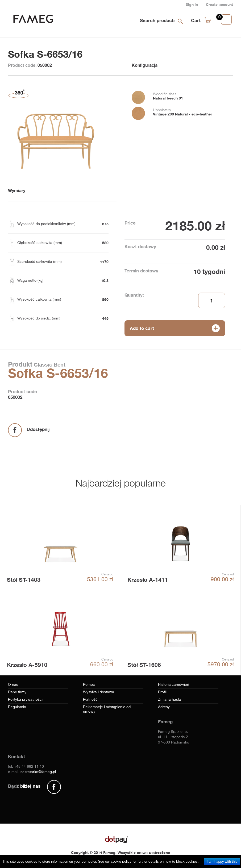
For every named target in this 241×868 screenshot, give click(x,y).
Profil (162, 692)
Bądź (24, 786)
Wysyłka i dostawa (99, 692)
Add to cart (142, 328)
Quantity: (134, 295)
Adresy (164, 707)
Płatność (90, 700)
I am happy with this (222, 861)
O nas (13, 685)
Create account (219, 4)
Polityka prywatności (25, 700)
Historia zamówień (174, 685)
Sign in (192, 4)
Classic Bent (49, 364)
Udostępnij (38, 429)
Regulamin (17, 707)
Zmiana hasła (169, 700)
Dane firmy (17, 692)
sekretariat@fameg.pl (38, 772)
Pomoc (89, 685)
